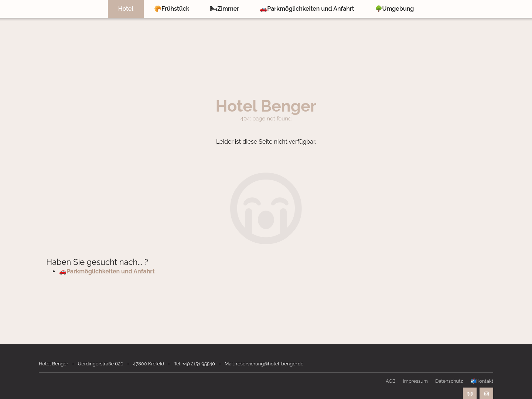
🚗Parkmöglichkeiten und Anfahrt (307, 9)
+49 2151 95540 (199, 364)
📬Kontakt (482, 381)
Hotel (126, 9)
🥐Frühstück (172, 9)
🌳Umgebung (395, 9)
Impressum (415, 381)
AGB (391, 381)
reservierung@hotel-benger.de (270, 364)
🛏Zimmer (224, 9)
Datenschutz (449, 381)
